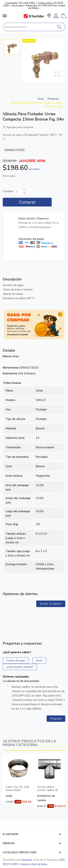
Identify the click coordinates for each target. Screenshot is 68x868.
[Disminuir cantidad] (24, 193)
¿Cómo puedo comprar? (20, 667)
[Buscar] (59, 27)
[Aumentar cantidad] (24, 190)
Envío (39, 661)
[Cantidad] (18, 191)
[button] (49, 16)
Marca (7, 356)
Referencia (10, 368)
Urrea (15, 356)
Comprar (27, 202)
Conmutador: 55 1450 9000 (20, 3)
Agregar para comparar (18, 127)
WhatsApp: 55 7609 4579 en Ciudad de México (45, 7)
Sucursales (17, 6)
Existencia (10, 373)
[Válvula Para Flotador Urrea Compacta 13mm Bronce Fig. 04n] (44, 61)
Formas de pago (16, 661)
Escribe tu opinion (51, 604)
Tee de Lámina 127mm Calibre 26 (47, 789)
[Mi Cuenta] (56, 16)
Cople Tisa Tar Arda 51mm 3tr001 (17, 789)
